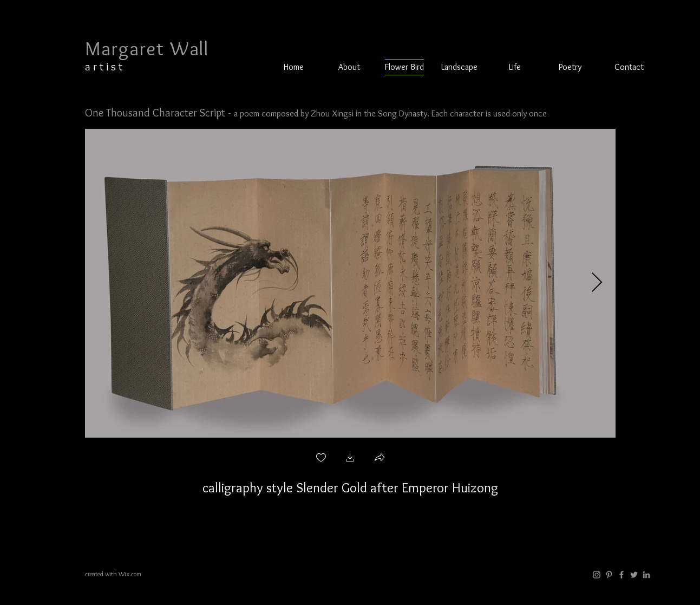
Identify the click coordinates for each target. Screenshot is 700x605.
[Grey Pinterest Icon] (609, 575)
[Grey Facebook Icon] (622, 575)
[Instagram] (597, 575)
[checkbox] (321, 458)
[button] (460, 67)
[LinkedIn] (646, 575)
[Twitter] (634, 575)
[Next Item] (597, 283)
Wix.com (130, 574)
